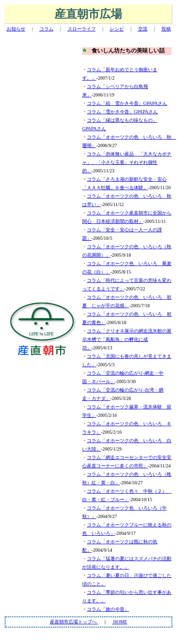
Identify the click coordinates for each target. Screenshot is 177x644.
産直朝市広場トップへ (74, 622)
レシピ (117, 29)
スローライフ (82, 29)
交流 (143, 29)
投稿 (166, 29)
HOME (120, 622)
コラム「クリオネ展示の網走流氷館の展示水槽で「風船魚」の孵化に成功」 (127, 339)
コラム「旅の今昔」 (108, 609)
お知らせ (16, 29)
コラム (46, 29)
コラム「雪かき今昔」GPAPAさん (122, 112)
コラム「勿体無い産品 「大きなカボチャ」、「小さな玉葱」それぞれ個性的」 (127, 162)
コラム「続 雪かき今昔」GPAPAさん (127, 103)
